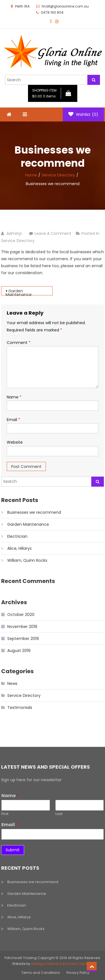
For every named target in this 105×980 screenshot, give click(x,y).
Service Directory (18, 241)
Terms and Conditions (41, 973)
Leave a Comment (53, 233)
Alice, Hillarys (19, 548)
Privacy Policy (78, 973)
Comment (19, 343)
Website (15, 442)
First (5, 814)
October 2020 (21, 615)
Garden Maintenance (19, 292)
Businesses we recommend (34, 512)
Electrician (17, 536)
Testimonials (20, 707)
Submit (13, 850)
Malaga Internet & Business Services (62, 964)
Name (14, 397)
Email (13, 420)
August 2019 (19, 651)
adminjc (14, 233)
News (12, 683)
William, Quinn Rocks (27, 560)
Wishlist (83, 114)
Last (59, 814)
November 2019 (22, 627)
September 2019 (23, 639)
